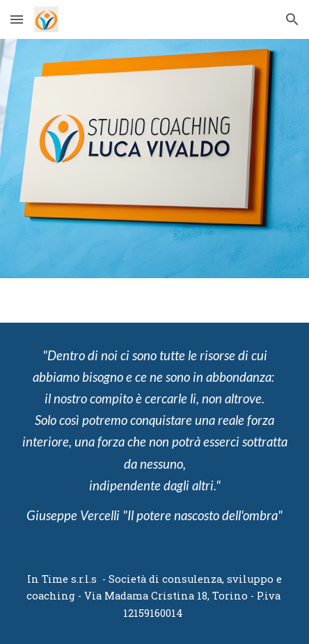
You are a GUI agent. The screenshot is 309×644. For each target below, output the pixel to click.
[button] (17, 19)
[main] (154, 436)
